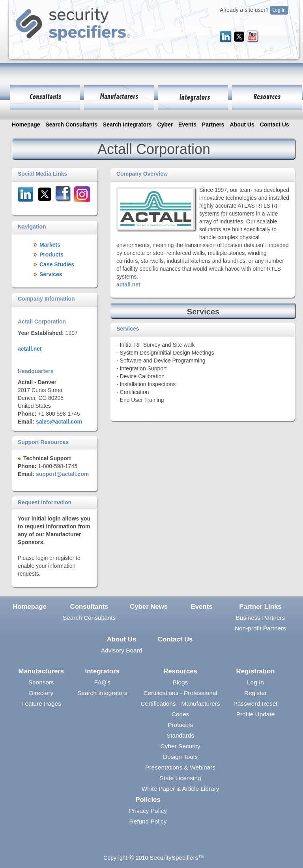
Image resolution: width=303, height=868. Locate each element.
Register (255, 693)
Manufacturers (41, 671)
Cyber (165, 125)
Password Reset (255, 704)
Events (187, 125)
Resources (180, 671)
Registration (256, 671)
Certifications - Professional (180, 693)
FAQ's (102, 682)
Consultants (89, 607)
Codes (180, 714)
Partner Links (260, 607)
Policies (148, 800)
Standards (180, 735)
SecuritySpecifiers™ (177, 858)
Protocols (180, 725)
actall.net (30, 349)
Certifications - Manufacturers (180, 704)
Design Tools (180, 757)
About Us (242, 125)
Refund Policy (148, 821)
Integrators (103, 671)
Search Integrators (127, 125)
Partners (213, 125)
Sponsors (41, 682)
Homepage (26, 125)
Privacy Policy (148, 811)
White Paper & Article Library (180, 789)
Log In (279, 10)
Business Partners (260, 618)
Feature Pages (41, 704)
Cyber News (149, 607)
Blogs (180, 682)
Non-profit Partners (260, 628)
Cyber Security (180, 746)
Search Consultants (71, 125)
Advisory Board (122, 650)
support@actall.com (62, 474)
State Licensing (180, 778)
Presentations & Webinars (180, 767)
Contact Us (275, 125)
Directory (41, 693)
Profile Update (256, 714)
